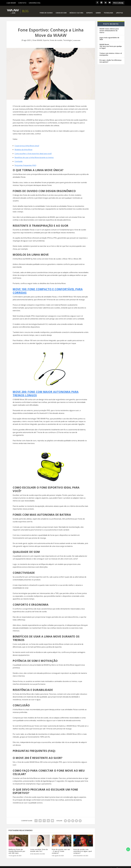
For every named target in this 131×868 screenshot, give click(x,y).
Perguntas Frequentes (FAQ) (25, 162)
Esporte (89, 10)
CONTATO (22, 3)
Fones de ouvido (46, 10)
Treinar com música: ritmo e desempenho (111, 51)
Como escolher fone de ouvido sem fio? (39, 847)
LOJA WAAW (11, 3)
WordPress (44, 866)
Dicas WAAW (37, 37)
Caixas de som (61, 10)
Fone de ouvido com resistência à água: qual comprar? (83, 848)
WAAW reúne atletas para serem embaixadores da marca (109, 28)
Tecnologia (108, 10)
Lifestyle (119, 10)
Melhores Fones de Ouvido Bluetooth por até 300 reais (17, 848)
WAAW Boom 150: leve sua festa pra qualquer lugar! (111, 43)
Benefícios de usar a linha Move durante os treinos (34, 154)
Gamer (98, 10)
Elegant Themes (23, 866)
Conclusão (19, 158)
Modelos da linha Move (23, 147)
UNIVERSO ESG (35, 3)
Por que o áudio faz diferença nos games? (110, 58)
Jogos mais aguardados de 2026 (109, 35)
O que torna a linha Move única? (27, 143)
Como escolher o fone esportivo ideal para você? (33, 151)
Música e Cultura (76, 10)
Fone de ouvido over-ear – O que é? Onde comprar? (61, 848)
